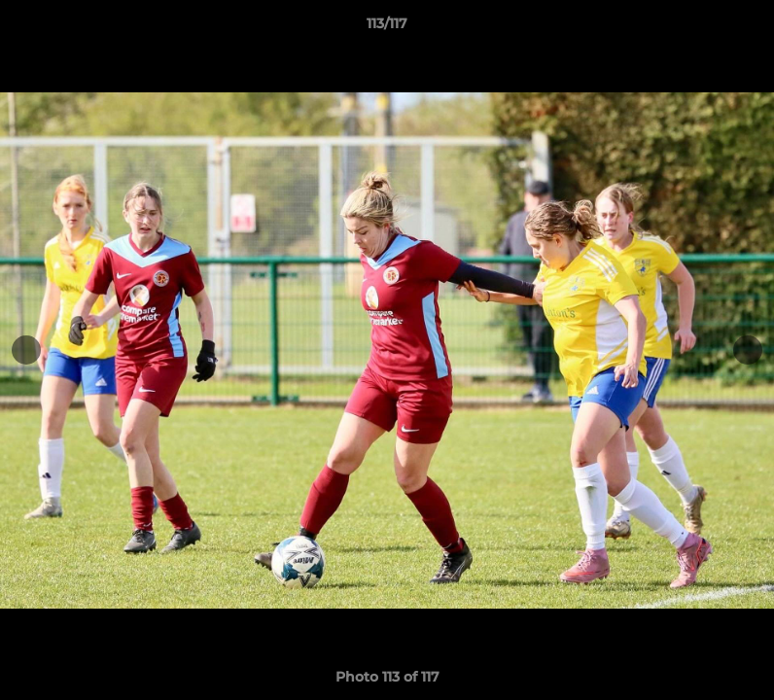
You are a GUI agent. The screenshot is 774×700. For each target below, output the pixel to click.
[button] (739, 28)
